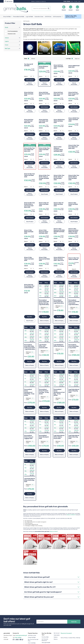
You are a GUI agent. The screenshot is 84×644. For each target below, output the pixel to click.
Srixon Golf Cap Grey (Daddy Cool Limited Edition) (29, 286)
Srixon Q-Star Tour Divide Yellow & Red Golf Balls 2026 (59, 178)
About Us (44, 1)
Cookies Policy (72, 638)
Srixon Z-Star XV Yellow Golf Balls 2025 (44, 204)
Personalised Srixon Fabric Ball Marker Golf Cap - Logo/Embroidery (44, 302)
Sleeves (33, 59)
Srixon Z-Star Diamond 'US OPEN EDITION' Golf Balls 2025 (59, 231)
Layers (12, 41)
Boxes (26, 59)
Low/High (68, 59)
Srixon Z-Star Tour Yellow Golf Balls (74, 259)
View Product (44, 194)
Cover (12, 45)
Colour (12, 38)
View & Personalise (30, 84)
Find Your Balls (45, 637)
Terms (62, 638)
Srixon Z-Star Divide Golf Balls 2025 (73, 204)
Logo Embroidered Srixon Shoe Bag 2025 (74, 437)
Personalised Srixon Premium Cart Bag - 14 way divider (44, 392)
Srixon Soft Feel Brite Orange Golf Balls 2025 (73, 94)
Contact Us (38, 1)
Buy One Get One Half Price (33, 640)
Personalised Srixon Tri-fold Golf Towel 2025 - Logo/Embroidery (74, 302)
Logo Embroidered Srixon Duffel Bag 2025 (29, 480)
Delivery (33, 1)
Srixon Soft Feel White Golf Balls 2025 (29, 94)
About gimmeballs (46, 642)
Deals (12, 27)
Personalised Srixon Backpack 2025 (44, 437)
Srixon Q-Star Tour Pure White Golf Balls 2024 (29, 150)
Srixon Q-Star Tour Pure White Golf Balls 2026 (74, 147)
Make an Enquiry (44, 321)
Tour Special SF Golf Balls (29, 65)
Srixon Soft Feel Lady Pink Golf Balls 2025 (29, 121)
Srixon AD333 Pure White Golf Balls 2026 (59, 121)
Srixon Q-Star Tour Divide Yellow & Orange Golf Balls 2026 (44, 178)
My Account (57, 633)
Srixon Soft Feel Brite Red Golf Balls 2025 (44, 94)
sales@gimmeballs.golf (21, 635)
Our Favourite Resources (45, 640)
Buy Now (30, 317)
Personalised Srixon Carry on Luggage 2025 (29, 437)
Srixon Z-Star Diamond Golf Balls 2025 (44, 259)
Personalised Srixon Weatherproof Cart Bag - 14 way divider (59, 392)
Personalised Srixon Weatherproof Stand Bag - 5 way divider (29, 392)
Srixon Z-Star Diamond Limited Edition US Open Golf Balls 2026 (73, 231)
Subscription (57, 635)
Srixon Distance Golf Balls (44, 67)
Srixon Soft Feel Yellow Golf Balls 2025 (58, 67)
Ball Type (12, 48)
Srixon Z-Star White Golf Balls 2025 (29, 232)
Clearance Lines (10, 34)
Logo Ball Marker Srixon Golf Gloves (59, 346)
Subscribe (74, 622)
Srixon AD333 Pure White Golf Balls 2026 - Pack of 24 (59, 259)
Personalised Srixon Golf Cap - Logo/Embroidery (59, 302)
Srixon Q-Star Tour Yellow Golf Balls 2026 (29, 175)
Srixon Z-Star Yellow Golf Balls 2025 (29, 259)
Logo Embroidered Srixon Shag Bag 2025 (74, 391)
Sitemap (78, 638)
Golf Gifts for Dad (32, 635)
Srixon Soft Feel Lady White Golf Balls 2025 (44, 121)
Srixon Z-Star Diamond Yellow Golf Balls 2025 (44, 232)
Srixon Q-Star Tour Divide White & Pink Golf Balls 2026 (74, 178)
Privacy (66, 638)
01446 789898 (67, 1)
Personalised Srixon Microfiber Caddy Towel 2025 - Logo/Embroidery (30, 347)
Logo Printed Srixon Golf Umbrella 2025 (43, 346)
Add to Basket (30, 80)
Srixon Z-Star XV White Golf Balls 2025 (59, 204)
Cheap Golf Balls (32, 637)
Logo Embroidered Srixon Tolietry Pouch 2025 (59, 437)
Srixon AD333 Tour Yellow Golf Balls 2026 (74, 120)
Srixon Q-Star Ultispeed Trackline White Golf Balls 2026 (58, 149)
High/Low (77, 59)
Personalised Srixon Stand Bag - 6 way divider (74, 346)
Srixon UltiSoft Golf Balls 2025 (74, 66)
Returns (56, 639)
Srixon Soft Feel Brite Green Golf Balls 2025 (58, 94)
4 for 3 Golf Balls (32, 643)
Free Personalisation (11, 31)
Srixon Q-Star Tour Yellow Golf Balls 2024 (44, 150)
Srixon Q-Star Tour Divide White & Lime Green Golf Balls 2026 (29, 205)
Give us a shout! (54, 531)
